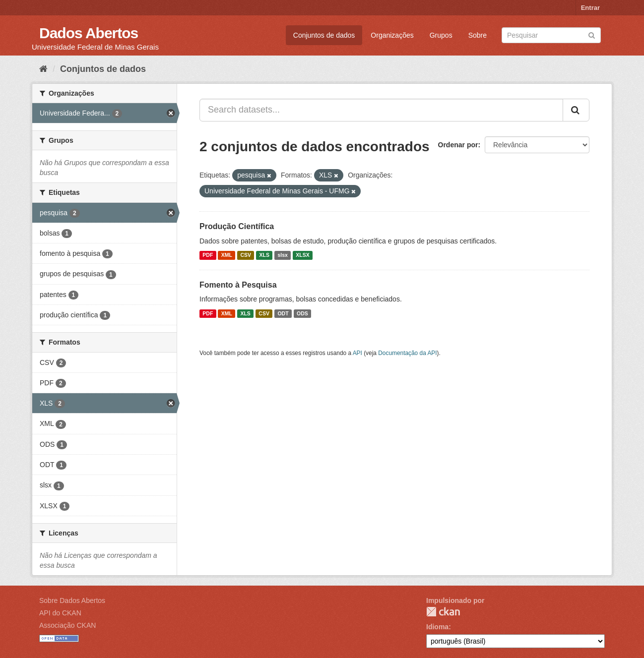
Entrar (590, 8)
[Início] (43, 69)
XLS (264, 255)
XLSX (302, 255)
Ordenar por (458, 145)
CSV (246, 255)
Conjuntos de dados (324, 35)
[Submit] (592, 34)
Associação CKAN (67, 625)
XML (227, 255)
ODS (302, 313)
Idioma (437, 627)
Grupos (441, 35)
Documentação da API (407, 353)
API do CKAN (60, 613)
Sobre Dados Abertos (72, 600)
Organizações (392, 35)
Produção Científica (237, 226)
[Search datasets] (551, 35)
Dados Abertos (89, 33)
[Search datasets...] (381, 110)
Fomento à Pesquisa (238, 285)
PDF (208, 255)
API (357, 353)
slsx (282, 255)
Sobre (478, 35)
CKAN (443, 612)
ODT (283, 313)
